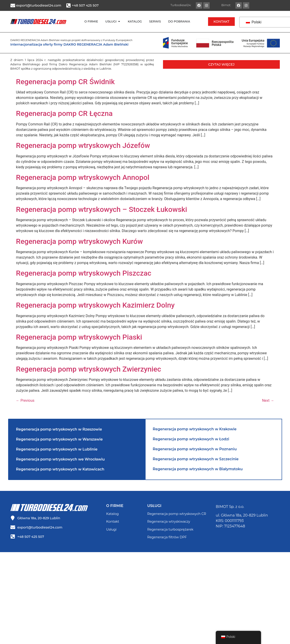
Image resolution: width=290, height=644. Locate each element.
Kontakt (113, 522)
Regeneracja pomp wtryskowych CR (177, 514)
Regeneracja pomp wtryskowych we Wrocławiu (60, 459)
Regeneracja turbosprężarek (170, 529)
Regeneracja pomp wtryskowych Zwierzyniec (89, 369)
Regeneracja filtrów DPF (167, 537)
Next (268, 400)
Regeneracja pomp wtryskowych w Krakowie (195, 429)
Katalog (112, 514)
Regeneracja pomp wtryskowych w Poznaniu (195, 449)
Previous (25, 400)
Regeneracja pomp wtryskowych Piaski (79, 337)
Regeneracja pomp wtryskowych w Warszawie (59, 439)
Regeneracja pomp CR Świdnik (65, 82)
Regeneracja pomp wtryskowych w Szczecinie (196, 459)
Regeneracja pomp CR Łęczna (64, 113)
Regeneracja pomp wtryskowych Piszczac (84, 273)
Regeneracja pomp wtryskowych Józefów (83, 145)
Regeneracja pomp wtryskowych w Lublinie (57, 449)
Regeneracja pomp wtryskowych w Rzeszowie (59, 429)
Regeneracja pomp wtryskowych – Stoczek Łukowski (102, 209)
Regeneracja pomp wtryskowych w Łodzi (191, 439)
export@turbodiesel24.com (39, 5)
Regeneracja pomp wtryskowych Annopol (83, 177)
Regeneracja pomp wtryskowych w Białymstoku (198, 469)
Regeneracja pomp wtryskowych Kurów (80, 241)
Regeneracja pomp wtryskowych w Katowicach (60, 469)
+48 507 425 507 (85, 5)
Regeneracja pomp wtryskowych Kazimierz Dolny (95, 305)
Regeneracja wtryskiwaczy (169, 522)
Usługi (111, 529)
